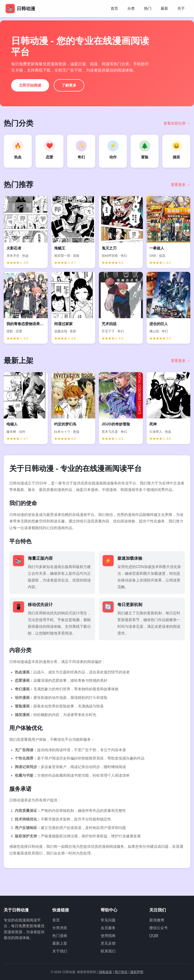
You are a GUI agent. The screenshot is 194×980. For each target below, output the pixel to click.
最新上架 (60, 943)
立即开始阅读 (30, 85)
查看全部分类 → (177, 123)
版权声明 (137, 972)
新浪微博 (157, 920)
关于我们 (60, 951)
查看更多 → (181, 185)
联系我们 (108, 951)
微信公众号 (159, 928)
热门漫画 (60, 936)
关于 (181, 8)
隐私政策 (106, 972)
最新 (164, 8)
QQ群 (154, 936)
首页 (114, 8)
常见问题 (108, 920)
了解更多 (69, 85)
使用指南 (108, 936)
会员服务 (108, 928)
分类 (131, 8)
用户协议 (121, 972)
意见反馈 (108, 943)
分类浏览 (60, 928)
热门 (148, 8)
